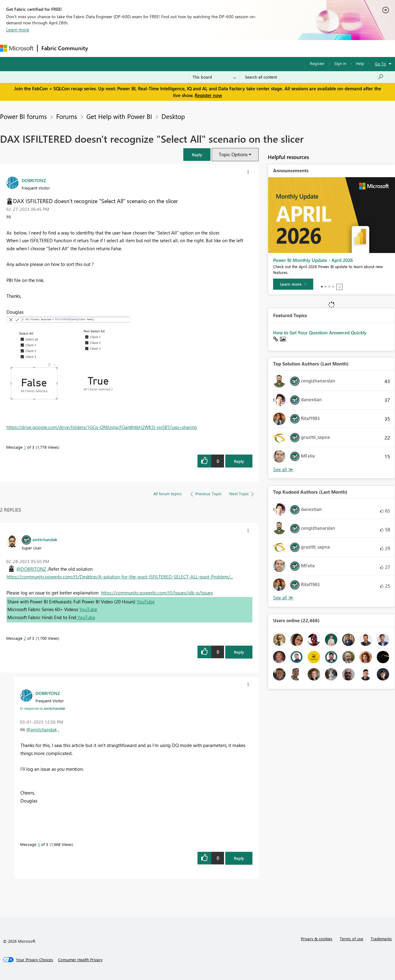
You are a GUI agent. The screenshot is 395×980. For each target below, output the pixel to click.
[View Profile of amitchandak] (45, 539)
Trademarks (381, 939)
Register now (208, 95)
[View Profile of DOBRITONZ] (34, 180)
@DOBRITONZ (31, 569)
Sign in (340, 63)
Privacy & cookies (317, 939)
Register (317, 63)
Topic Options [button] (233, 154)
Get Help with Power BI (119, 116)
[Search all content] (314, 77)
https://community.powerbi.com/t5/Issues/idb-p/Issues (157, 593)
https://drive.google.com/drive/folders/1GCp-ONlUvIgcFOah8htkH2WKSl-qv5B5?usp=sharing (102, 427)
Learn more (18, 30)
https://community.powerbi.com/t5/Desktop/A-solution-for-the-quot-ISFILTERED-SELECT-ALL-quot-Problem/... (120, 577)
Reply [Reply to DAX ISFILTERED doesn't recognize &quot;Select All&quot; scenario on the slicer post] (239, 461)
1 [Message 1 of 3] (25, 447)
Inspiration (129, 48)
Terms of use (351, 939)
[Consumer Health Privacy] (80, 960)
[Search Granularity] (214, 77)
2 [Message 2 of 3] (25, 638)
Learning (233, 48)
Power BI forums (23, 116)
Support (259, 48)
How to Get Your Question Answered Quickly (320, 333)
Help (360, 63)
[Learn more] (293, 284)
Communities (182, 48)
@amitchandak (42, 729)
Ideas (154, 48)
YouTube (146, 602)
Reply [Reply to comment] (239, 652)
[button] (197, 155)
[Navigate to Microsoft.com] (17, 48)
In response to (43, 708)
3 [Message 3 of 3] (39, 844)
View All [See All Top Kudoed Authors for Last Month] (283, 598)
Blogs (210, 48)
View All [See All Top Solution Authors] (283, 470)
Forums (102, 48)
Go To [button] (380, 64)
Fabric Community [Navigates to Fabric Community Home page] (65, 48)
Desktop (173, 116)
